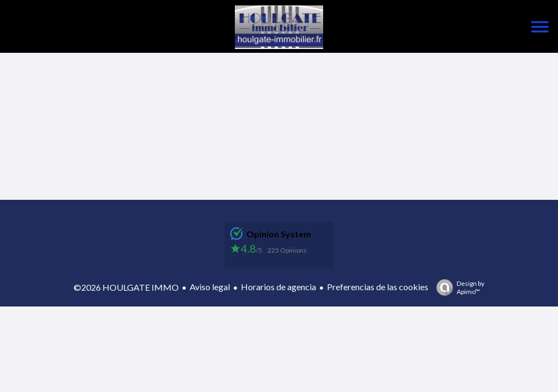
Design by (458, 287)
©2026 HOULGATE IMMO (126, 287)
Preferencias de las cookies (378, 287)
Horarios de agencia (278, 287)
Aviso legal (210, 287)
